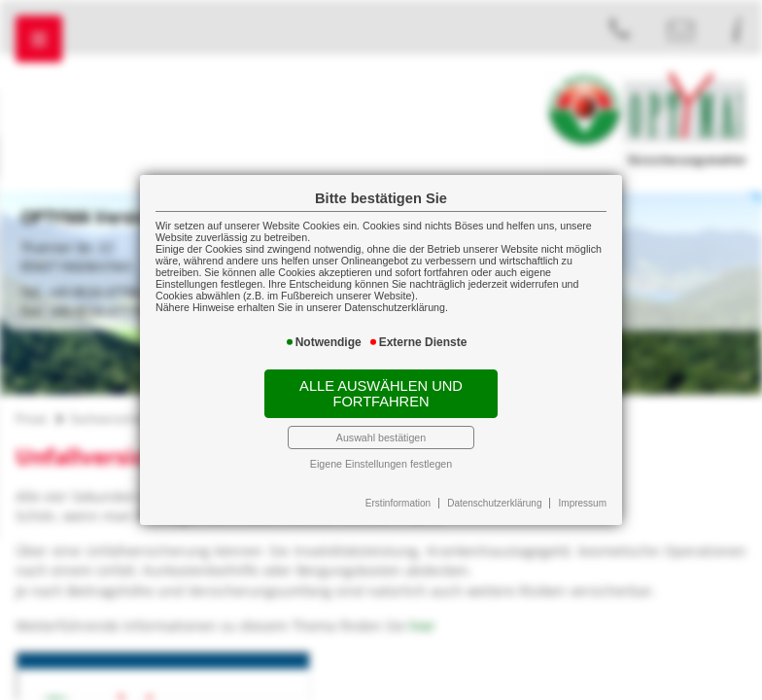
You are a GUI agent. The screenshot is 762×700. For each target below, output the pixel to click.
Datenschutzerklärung (494, 503)
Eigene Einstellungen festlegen (381, 464)
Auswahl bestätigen (381, 437)
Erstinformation (398, 503)
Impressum (583, 503)
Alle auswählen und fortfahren (381, 394)
